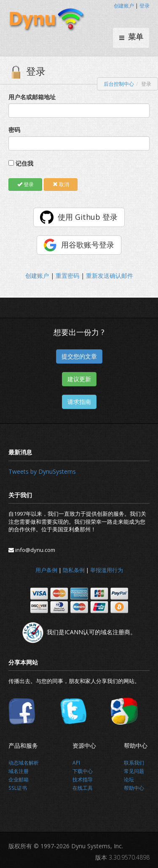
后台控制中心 (119, 84)
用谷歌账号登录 (88, 245)
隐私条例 (74, 570)
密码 (14, 130)
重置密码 (67, 276)
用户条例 (46, 570)
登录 (145, 6)
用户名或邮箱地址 (32, 97)
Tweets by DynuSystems (42, 471)
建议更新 (79, 379)
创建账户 (124, 6)
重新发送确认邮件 (110, 276)
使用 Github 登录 (88, 217)
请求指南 (79, 402)
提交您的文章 (79, 356)
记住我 (24, 163)
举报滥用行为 (107, 570)
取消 (61, 184)
